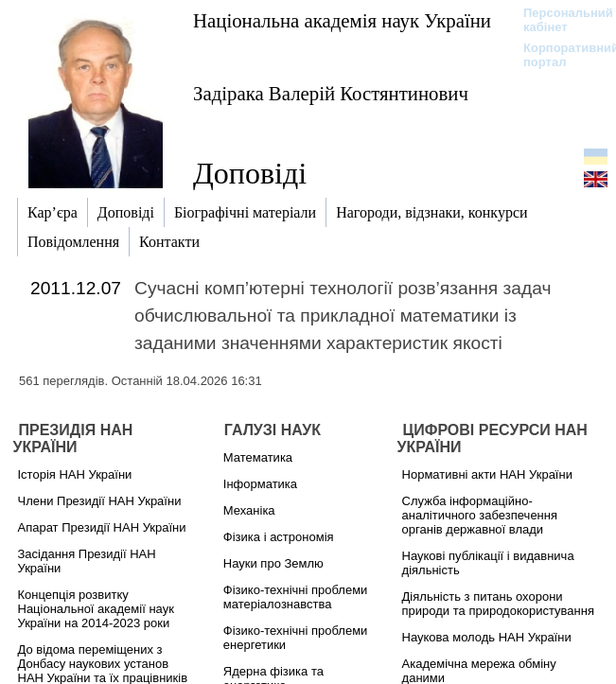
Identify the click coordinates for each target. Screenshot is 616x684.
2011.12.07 (76, 288)
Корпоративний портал (559, 55)
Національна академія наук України (342, 20)
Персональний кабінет (559, 20)
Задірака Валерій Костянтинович (331, 93)
